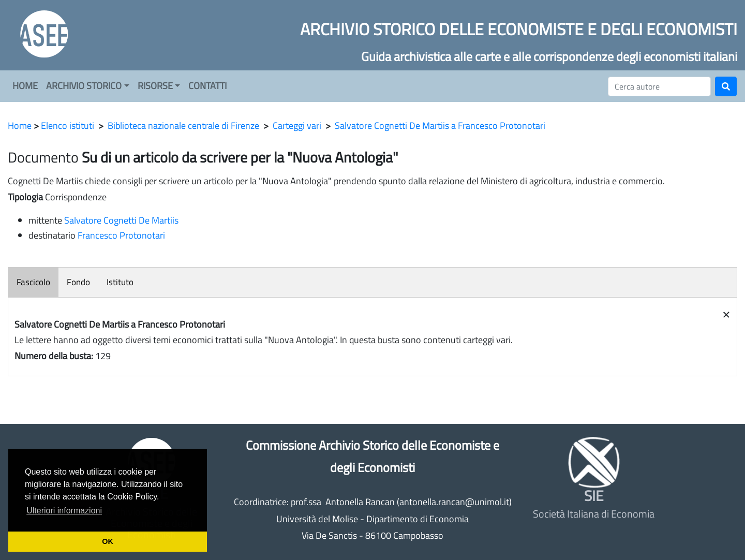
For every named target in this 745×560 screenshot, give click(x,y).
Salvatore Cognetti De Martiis (121, 220)
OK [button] (108, 541)
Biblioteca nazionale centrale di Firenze (183, 126)
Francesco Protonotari (121, 235)
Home (20, 126)
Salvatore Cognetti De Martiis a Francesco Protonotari (440, 126)
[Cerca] (659, 86)
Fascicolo (33, 282)
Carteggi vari (297, 126)
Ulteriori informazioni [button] (64, 511)
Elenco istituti (68, 126)
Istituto (120, 282)
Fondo (78, 282)
